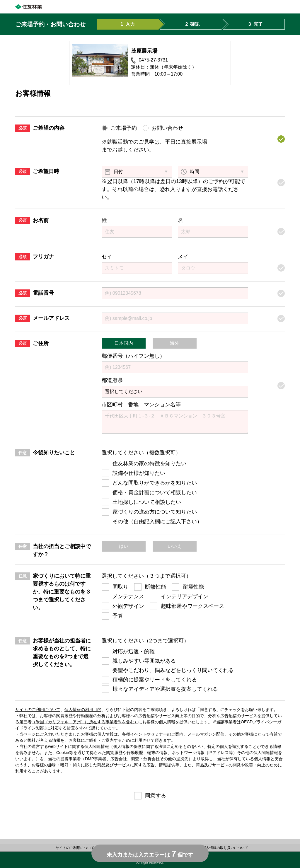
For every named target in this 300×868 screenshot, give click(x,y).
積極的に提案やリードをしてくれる (155, 680)
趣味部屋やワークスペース (192, 606)
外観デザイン (128, 606)
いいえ (175, 546)
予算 (118, 616)
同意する (156, 796)
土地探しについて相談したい (147, 502)
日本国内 (124, 343)
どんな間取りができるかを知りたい (155, 483)
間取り (120, 587)
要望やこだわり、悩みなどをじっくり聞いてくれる (173, 670)
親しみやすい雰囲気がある (144, 661)
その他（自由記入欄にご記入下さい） (157, 521)
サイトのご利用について (38, 710)
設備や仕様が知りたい (139, 473)
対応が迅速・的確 (134, 652)
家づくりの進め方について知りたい (155, 512)
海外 (175, 343)
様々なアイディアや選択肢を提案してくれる (165, 689)
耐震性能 (193, 587)
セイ (107, 257)
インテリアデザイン (185, 596)
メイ (183, 257)
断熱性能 (156, 587)
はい (124, 546)
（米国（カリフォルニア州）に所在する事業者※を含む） (85, 722)
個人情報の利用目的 (83, 710)
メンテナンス (128, 596)
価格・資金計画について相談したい (155, 492)
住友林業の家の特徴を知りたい (149, 463)
